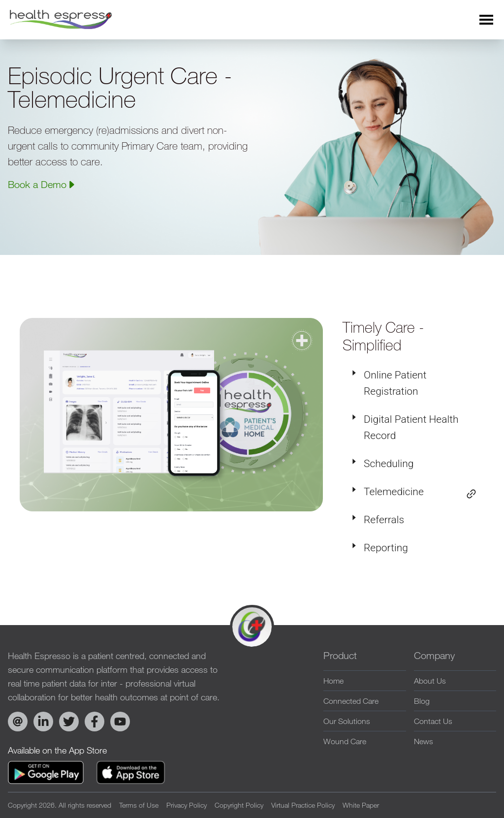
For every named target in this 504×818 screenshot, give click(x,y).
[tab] (413, 383)
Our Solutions (347, 721)
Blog (422, 701)
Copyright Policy (239, 805)
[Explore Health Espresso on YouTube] (120, 722)
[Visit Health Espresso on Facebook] (94, 722)
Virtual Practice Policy (303, 805)
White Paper (361, 805)
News (424, 741)
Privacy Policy (187, 805)
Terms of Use (139, 805)
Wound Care (345, 741)
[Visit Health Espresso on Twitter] (69, 722)
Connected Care (351, 701)
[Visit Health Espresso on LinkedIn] (43, 722)
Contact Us (433, 721)
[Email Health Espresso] (18, 722)
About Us (430, 681)
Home (333, 681)
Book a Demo (42, 184)
